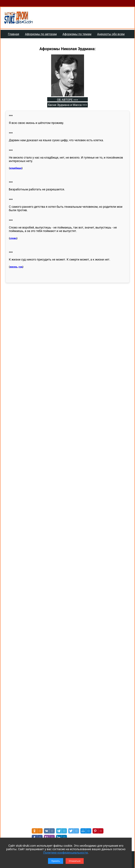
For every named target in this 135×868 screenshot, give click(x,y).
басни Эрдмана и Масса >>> (67, 105)
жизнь (13, 267)
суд (20, 267)
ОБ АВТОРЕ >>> (67, 100)
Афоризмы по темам (77, 34)
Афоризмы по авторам (41, 34)
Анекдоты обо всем (111, 34)
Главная (13, 34)
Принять (56, 861)
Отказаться (75, 861)
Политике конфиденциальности (66, 853)
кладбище (16, 168)
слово (13, 238)
